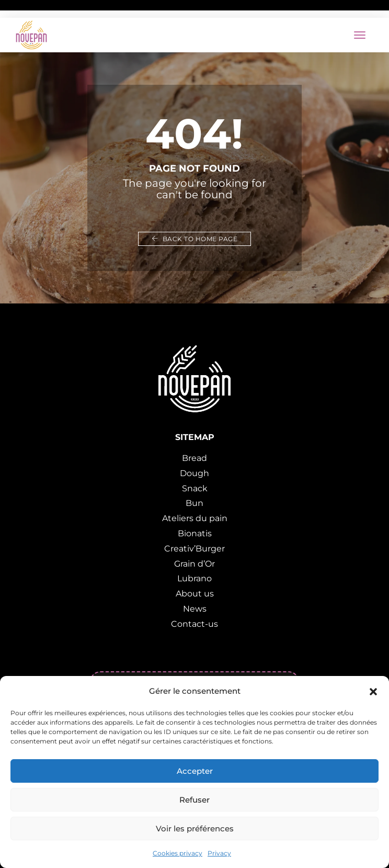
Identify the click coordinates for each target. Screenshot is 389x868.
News (195, 609)
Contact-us (194, 624)
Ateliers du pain (195, 518)
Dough (194, 473)
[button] (373, 691)
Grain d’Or (194, 564)
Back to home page (195, 239)
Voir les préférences (195, 828)
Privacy (219, 853)
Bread (194, 458)
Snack (195, 488)
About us (195, 594)
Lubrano (194, 578)
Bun (194, 503)
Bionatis (195, 533)
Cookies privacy (178, 853)
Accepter (195, 771)
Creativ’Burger (194, 549)
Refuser (194, 800)
